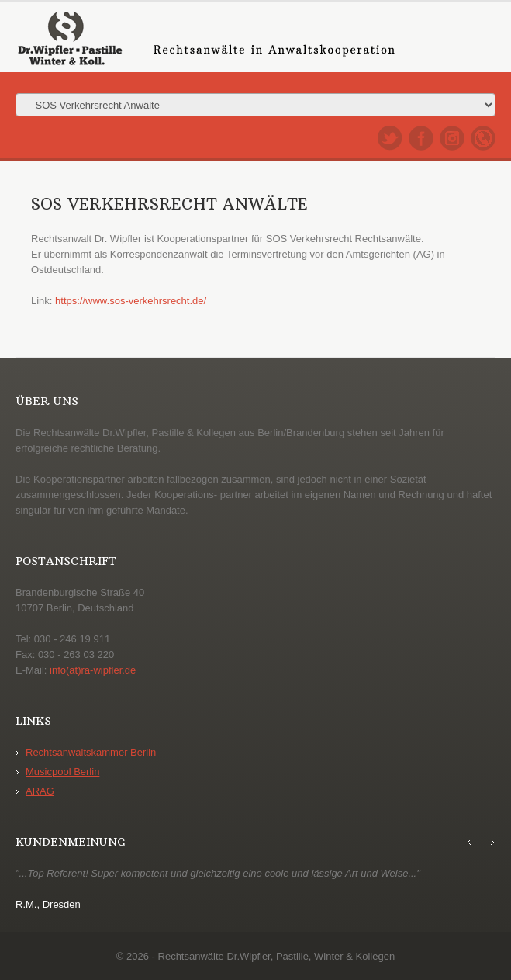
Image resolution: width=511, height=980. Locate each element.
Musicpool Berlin (62, 772)
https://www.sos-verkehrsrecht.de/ (131, 301)
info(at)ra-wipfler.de (93, 670)
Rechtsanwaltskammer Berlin (91, 752)
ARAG (40, 791)
